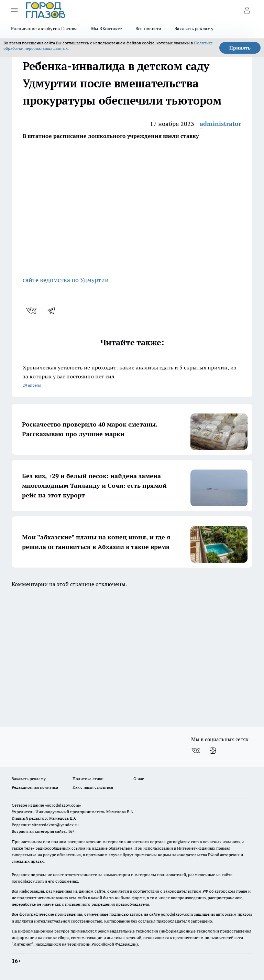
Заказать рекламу (194, 29)
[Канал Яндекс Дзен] (213, 751)
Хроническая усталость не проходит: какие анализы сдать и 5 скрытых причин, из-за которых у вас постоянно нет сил (132, 377)
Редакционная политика (35, 787)
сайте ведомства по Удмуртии (66, 280)
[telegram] (54, 311)
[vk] (32, 311)
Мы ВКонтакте (107, 29)
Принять (240, 48)
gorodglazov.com (183, 842)
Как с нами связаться (93, 787)
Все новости (148, 29)
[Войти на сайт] (247, 10)
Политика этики (88, 779)
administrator (221, 124)
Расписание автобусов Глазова (45, 29)
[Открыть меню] (14, 10)
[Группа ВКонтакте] (196, 751)
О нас (139, 779)
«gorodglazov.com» (63, 805)
